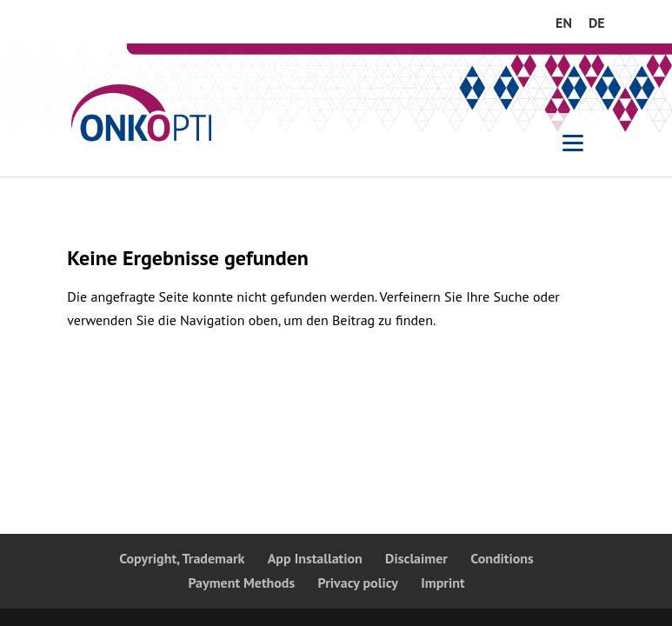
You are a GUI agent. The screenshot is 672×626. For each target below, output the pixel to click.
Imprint (442, 583)
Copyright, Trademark (182, 558)
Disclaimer (416, 558)
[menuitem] (564, 28)
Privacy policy (359, 583)
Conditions (502, 558)
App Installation (315, 558)
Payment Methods (241, 583)
